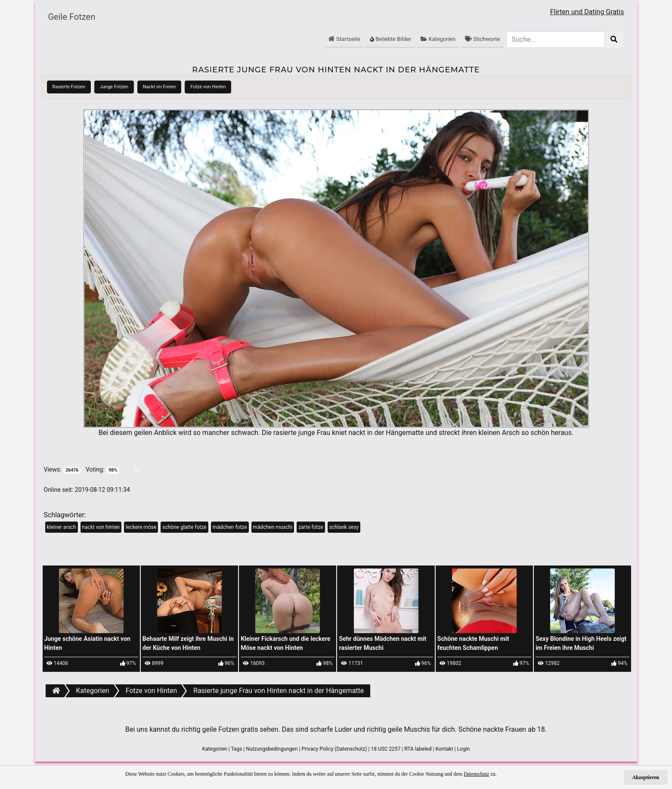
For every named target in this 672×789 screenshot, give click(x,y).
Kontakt (444, 749)
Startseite (344, 39)
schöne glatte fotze (184, 527)
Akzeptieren (646, 777)
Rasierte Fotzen (69, 87)
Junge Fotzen (114, 87)
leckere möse (141, 527)
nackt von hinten (101, 527)
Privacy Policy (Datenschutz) (334, 749)
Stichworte (482, 39)
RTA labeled (418, 749)
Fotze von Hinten (208, 87)
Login (464, 749)
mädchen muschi (273, 527)
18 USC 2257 (386, 749)
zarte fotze (311, 527)
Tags (236, 749)
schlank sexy (344, 527)
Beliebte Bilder (390, 39)
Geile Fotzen (72, 17)
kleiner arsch (62, 527)
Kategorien (438, 39)
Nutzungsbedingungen (272, 749)
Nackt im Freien (159, 87)
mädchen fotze (230, 527)
